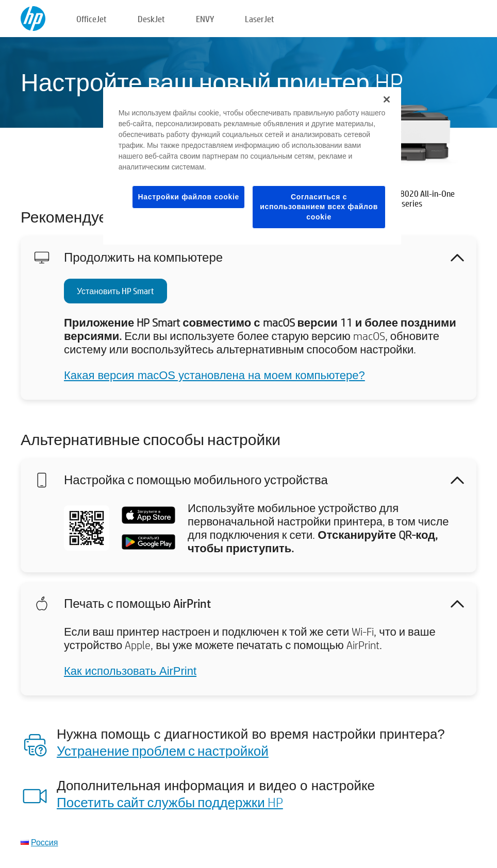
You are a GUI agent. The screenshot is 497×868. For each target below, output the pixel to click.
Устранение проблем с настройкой (163, 751)
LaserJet (260, 19)
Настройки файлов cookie (188, 197)
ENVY (205, 19)
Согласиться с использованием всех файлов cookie (319, 207)
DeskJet (151, 19)
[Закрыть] (387, 99)
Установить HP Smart (115, 291)
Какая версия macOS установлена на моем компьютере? (214, 375)
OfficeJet (92, 19)
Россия (44, 842)
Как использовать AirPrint (130, 671)
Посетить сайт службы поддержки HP (170, 802)
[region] (252, 166)
